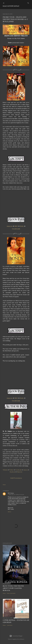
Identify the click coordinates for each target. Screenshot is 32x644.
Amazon (10, 226)
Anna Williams (21, 639)
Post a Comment (11, 593)
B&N (16, 226)
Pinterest (20, 472)
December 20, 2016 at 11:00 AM (16, 495)
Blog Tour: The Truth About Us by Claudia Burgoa (13, 588)
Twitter (11, 470)
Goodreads (16, 229)
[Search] (28, 3)
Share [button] (4, 485)
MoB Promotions (16, 478)
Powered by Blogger (16, 636)
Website (5, 470)
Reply (10, 512)
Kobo (22, 226)
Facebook (12, 472)
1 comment (10, 625)
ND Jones (11, 493)
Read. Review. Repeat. (11, 6)
